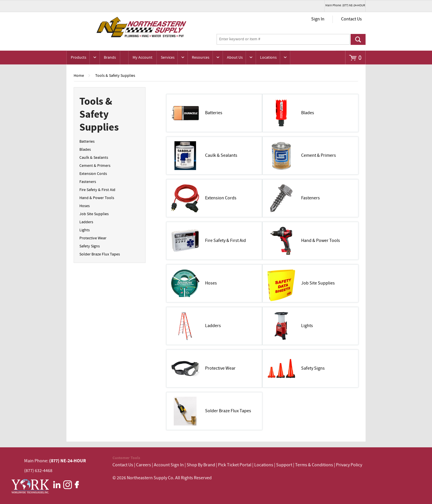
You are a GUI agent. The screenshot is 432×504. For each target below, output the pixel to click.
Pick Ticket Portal (235, 465)
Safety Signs (90, 246)
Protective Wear (93, 238)
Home (79, 76)
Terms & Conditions (314, 465)
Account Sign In (169, 465)
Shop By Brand (201, 465)
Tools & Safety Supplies (115, 76)
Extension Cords (93, 174)
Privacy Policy (349, 465)
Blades (85, 150)
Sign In (318, 19)
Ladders (86, 222)
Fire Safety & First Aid (97, 190)
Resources (201, 58)
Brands (110, 58)
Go (358, 39)
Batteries (87, 142)
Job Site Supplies (94, 214)
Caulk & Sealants (94, 158)
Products (79, 58)
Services (168, 58)
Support (284, 465)
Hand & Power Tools (97, 198)
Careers (144, 465)
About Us (235, 58)
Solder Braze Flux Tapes (100, 254)
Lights (85, 230)
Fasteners (88, 182)
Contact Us (351, 19)
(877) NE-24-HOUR (67, 461)
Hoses (85, 206)
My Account (143, 58)
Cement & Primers (95, 166)
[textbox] (283, 39)
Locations (268, 58)
